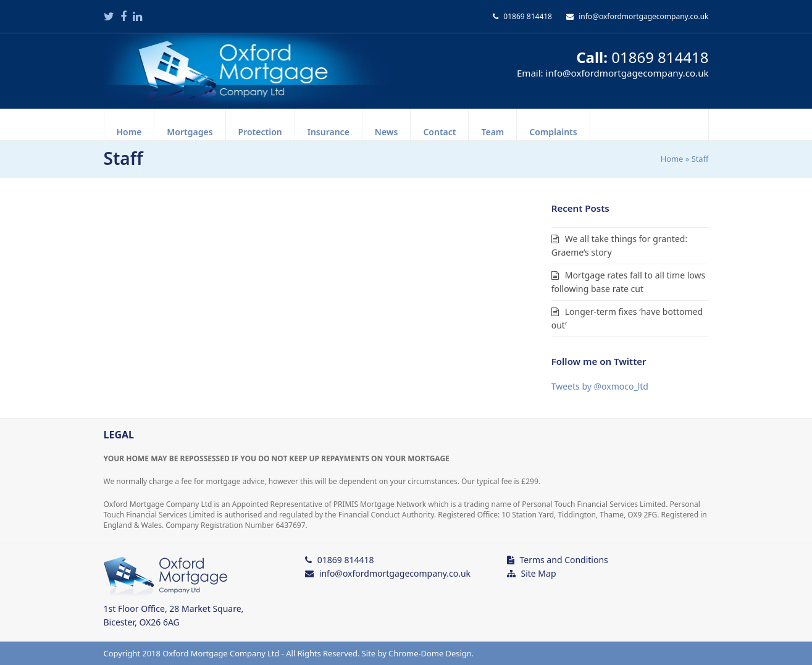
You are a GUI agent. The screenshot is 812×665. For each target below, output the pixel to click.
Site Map (538, 573)
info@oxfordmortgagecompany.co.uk (643, 16)
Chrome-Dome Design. (431, 653)
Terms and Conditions (563, 560)
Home (672, 159)
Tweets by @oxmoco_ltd (600, 386)
